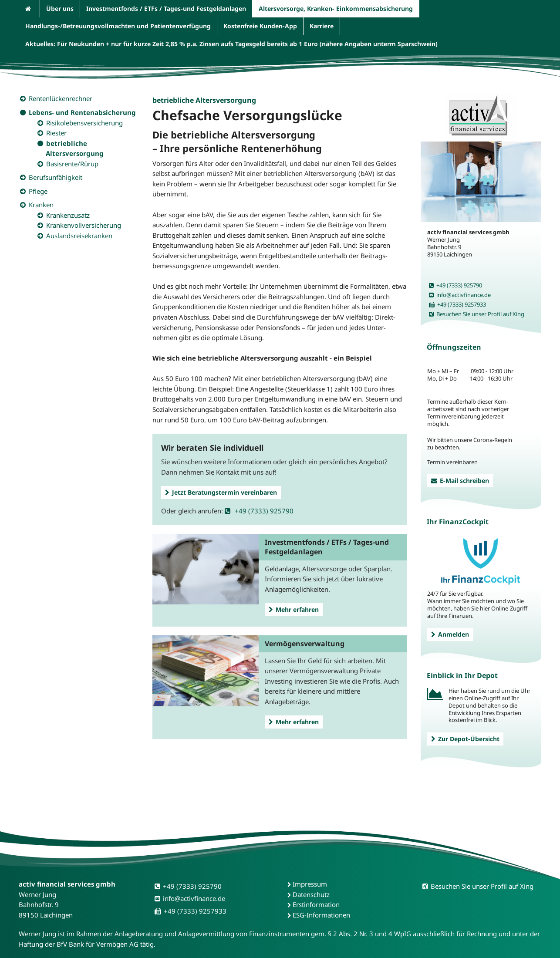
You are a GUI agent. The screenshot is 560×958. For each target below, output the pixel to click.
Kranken (41, 205)
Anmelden (450, 634)
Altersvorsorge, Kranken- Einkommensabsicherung (336, 8)
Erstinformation (316, 904)
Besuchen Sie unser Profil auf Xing (477, 314)
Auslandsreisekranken (79, 236)
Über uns (60, 8)
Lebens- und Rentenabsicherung (82, 112)
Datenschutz (311, 894)
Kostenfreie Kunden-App (260, 26)
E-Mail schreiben (460, 481)
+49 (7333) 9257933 (457, 304)
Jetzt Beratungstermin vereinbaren (221, 492)
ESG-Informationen (321, 915)
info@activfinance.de (460, 295)
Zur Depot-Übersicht (465, 739)
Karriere (322, 26)
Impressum (310, 884)
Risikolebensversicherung (84, 123)
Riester (56, 133)
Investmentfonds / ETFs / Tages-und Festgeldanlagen (166, 8)
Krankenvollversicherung (84, 225)
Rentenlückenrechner (61, 98)
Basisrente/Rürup (72, 164)
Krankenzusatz (68, 215)
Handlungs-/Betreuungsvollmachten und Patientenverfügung (118, 26)
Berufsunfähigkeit (56, 177)
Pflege (38, 191)
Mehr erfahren (294, 609)
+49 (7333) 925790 (259, 511)
